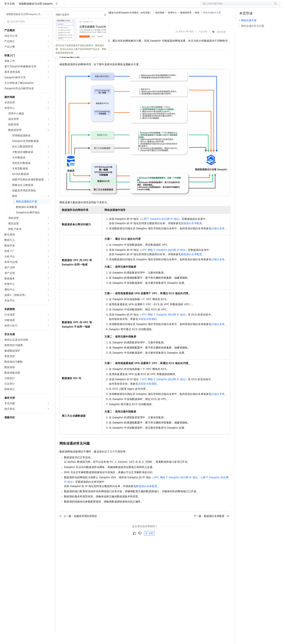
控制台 (252, 6)
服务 (108, 6)
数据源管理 (186, 24)
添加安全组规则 (147, 331)
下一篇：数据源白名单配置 (211, 528)
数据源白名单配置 (192, 235)
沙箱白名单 (218, 240)
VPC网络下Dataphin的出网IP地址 (163, 262)
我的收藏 (221, 44)
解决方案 (59, 6)
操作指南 (160, 24)
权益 (70, 6)
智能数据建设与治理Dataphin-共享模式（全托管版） (126, 24)
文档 (236, 6)
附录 (197, 24)
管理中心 (172, 24)
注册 (261, 6)
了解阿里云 (121, 6)
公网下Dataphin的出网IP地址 (160, 231)
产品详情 (203, 43)
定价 (79, 6)
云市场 (89, 6)
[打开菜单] (6, 6)
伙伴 (99, 6)
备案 (243, 6)
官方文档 (10, 15)
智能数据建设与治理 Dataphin (36, 15)
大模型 (38, 6)
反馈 (149, 545)
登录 (274, 6)
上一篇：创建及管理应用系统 (78, 528)
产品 (48, 6)
